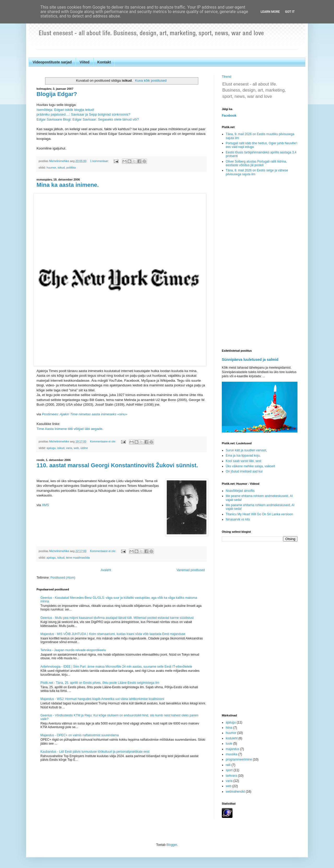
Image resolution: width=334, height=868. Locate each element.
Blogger (172, 845)
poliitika (71, 167)
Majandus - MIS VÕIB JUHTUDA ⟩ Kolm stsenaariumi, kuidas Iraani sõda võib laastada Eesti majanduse (113, 634)
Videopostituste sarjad (52, 62)
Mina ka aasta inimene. (68, 185)
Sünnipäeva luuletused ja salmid (250, 360)
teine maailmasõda (78, 558)
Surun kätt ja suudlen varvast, (246, 450)
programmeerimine (239, 759)
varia (69, 448)
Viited (85, 62)
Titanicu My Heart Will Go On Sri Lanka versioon (259, 514)
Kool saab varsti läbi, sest (243, 461)
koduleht (232, 738)
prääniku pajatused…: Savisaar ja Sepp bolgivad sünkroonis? (83, 114)
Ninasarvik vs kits (238, 519)
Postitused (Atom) (63, 578)
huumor (51, 167)
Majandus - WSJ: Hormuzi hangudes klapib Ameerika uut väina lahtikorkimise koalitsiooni (102, 699)
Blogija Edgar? (57, 94)
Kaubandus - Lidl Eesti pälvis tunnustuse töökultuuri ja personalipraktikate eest (95, 752)
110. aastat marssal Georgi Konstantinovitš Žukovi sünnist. (117, 465)
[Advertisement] (260, 263)
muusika (232, 754)
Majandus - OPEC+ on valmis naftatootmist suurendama (80, 735)
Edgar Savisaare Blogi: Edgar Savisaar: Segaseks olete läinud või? (88, 119)
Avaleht (106, 570)
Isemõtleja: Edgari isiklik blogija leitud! (65, 110)
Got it (290, 12)
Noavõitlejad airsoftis (240, 491)
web (76, 448)
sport (229, 770)
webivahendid (235, 792)
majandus (232, 749)
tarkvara (231, 776)
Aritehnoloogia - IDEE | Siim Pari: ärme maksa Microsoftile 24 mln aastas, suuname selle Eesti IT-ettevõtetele (116, 667)
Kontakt (104, 62)
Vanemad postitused (191, 570)
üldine (84, 448)
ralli (228, 765)
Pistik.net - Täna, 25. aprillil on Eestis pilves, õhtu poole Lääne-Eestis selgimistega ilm (100, 683)
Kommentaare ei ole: (103, 441)
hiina (229, 728)
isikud (61, 167)
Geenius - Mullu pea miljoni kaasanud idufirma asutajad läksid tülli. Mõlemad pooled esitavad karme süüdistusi (117, 618)
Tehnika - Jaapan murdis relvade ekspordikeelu (73, 650)
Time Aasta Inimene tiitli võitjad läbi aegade (69, 429)
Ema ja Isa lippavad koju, (243, 456)
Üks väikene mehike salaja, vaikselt (250, 466)
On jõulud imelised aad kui (244, 471)
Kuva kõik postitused (151, 80)
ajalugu (51, 448)
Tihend (226, 77)
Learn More (270, 12)
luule (229, 744)
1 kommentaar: (100, 161)
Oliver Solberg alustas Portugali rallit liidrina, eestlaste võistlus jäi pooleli (256, 163)
